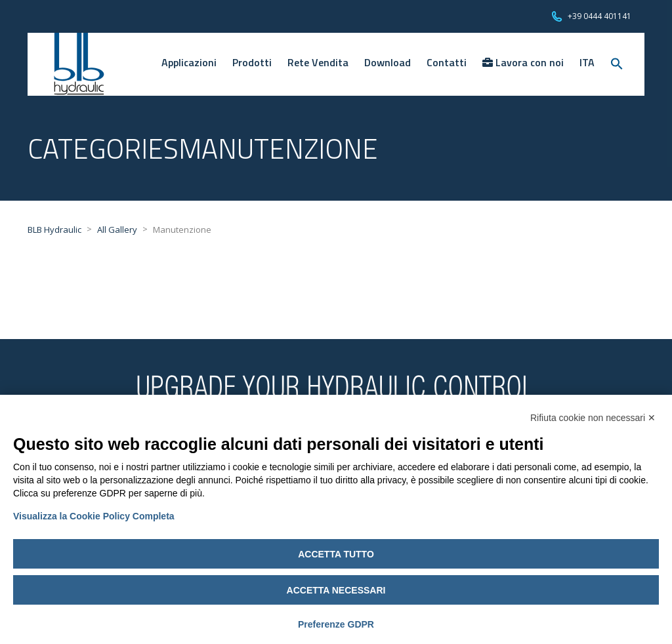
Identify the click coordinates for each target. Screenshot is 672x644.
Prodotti (252, 62)
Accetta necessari (336, 590)
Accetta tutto (336, 554)
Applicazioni (189, 62)
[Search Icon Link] (617, 64)
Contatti (447, 62)
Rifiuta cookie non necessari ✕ (593, 418)
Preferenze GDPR (336, 624)
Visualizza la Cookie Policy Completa (94, 516)
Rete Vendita (318, 62)
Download (388, 62)
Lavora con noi (523, 62)
